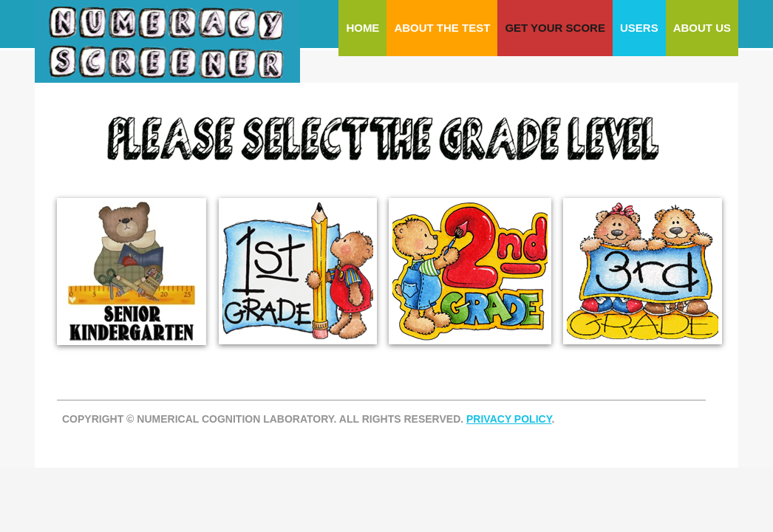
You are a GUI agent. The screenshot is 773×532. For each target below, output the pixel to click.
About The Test (442, 28)
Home (362, 28)
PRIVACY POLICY (509, 419)
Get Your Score (555, 28)
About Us (702, 28)
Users (639, 28)
